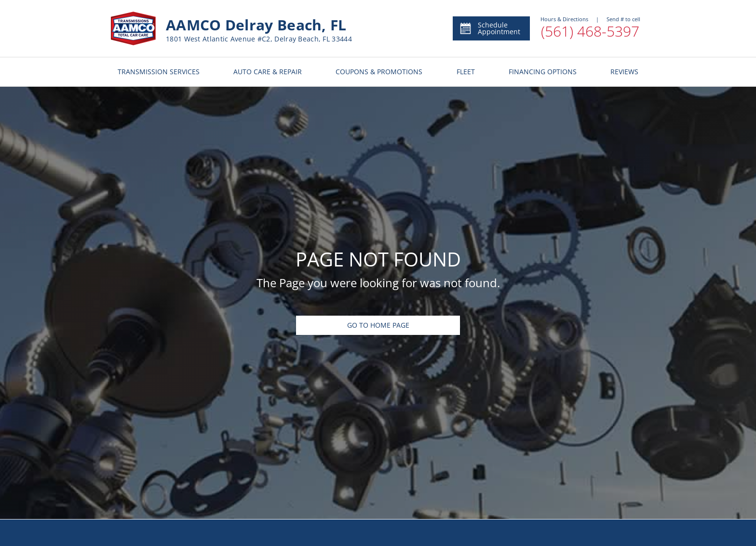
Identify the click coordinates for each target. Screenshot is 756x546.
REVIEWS (624, 72)
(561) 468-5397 (590, 31)
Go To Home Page (378, 325)
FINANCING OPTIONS (543, 72)
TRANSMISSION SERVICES (159, 72)
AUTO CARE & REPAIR (268, 72)
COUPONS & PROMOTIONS (379, 72)
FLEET (466, 72)
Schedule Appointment (490, 28)
